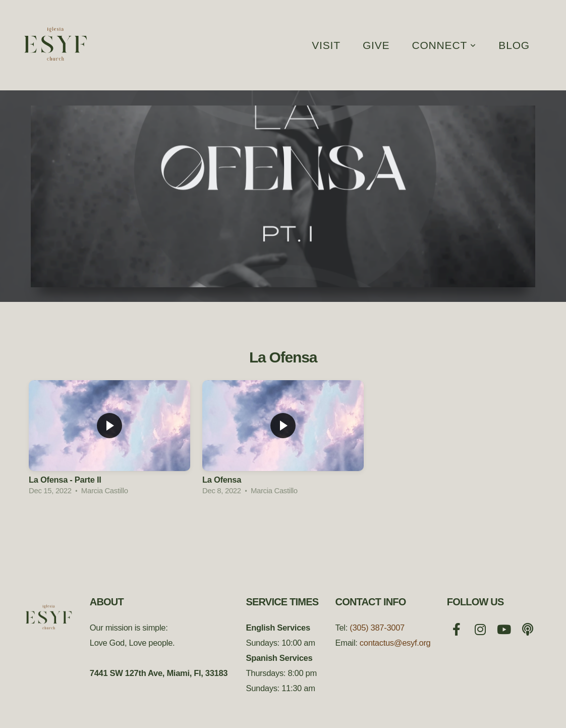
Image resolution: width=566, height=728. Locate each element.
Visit (326, 45)
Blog (514, 45)
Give (376, 45)
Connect (444, 45)
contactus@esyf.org (395, 643)
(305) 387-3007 (377, 628)
